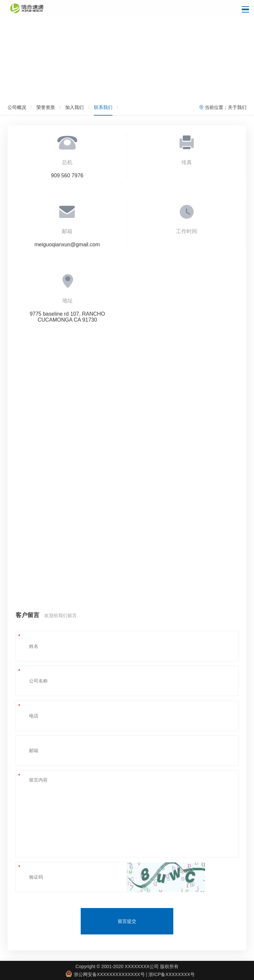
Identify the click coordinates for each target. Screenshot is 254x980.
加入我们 (74, 107)
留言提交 (127, 921)
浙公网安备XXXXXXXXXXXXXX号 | (107, 974)
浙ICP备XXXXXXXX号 (172, 974)
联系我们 (103, 107)
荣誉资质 (46, 107)
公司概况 (17, 107)
